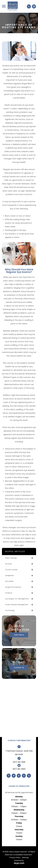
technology (10, 610)
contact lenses (11, 570)
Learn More (19, 635)
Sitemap (25, 858)
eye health (9, 581)
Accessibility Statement (23, 855)
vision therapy (11, 558)
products (9, 593)
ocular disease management (17, 605)
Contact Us (19, 667)
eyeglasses (9, 575)
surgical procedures (13, 587)
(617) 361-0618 (19, 762)
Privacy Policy (15, 858)
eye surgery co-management (17, 599)
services (8, 564)
